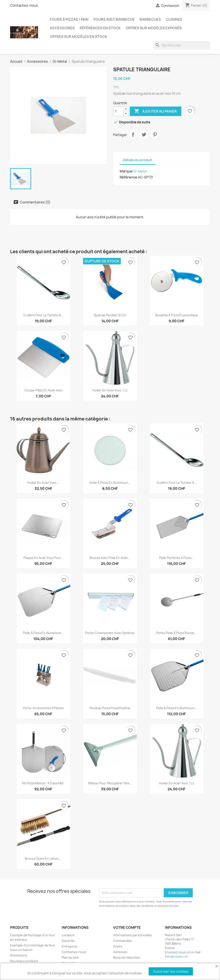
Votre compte (127, 927)
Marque (126, 171)
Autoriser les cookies (171, 971)
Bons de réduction (127, 958)
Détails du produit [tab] (137, 160)
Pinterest (155, 135)
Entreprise (70, 946)
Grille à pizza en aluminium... (110, 483)
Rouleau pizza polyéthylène (110, 708)
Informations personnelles (133, 935)
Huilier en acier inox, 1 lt (110, 390)
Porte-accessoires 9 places (43, 708)
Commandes (123, 941)
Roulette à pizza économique (176, 315)
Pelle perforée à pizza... (176, 558)
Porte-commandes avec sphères (110, 633)
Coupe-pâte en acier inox (43, 390)
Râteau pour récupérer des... (110, 783)
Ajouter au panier (156, 111)
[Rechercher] (182, 45)
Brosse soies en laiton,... (43, 858)
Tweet (144, 135)
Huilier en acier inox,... (43, 483)
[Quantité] (118, 111)
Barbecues (150, 19)
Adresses (120, 952)
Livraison (68, 935)
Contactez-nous (24, 5)
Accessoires (62, 28)
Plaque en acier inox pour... (43, 558)
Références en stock (100, 28)
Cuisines (174, 19)
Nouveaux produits (24, 961)
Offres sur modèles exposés (154, 28)
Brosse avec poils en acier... (110, 558)
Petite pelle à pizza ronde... (176, 633)
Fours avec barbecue (114, 19)
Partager (133, 135)
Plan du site (70, 958)
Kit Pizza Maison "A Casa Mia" (43, 783)
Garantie (68, 941)
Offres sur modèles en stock (79, 37)
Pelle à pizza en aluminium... (43, 633)
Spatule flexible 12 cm (110, 315)
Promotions (19, 955)
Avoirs (118, 946)
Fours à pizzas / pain (69, 19)
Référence (128, 177)
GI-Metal (140, 171)
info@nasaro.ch (176, 956)
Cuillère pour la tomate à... (43, 315)
